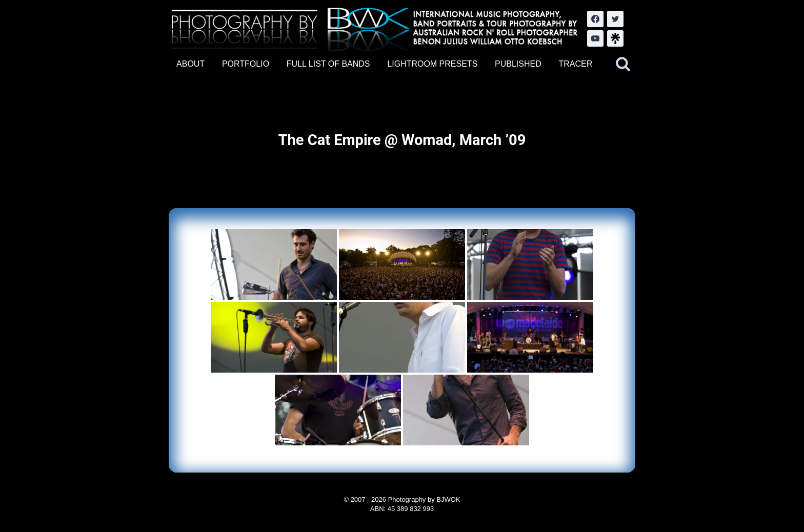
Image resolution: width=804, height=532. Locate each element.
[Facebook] (595, 19)
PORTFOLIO (246, 64)
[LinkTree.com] (615, 38)
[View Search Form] (623, 64)
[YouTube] (595, 38)
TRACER (575, 64)
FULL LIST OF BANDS (328, 64)
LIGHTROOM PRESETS (432, 64)
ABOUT (190, 64)
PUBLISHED (518, 64)
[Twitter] (615, 19)
